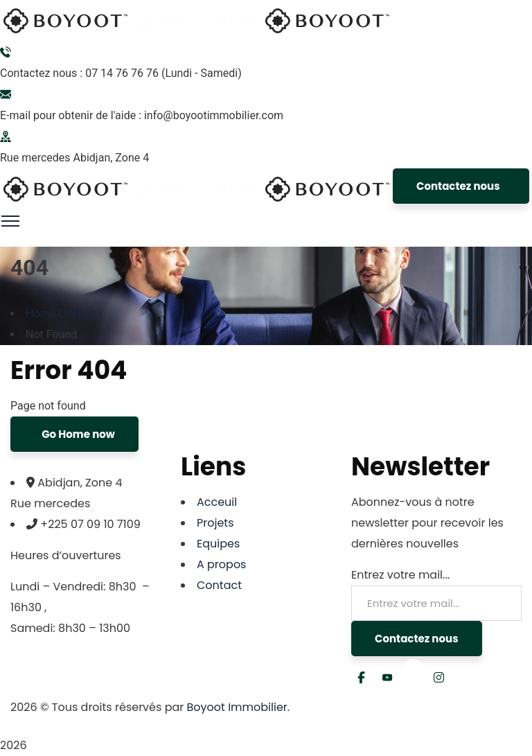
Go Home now (77, 434)
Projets (215, 523)
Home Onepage (64, 314)
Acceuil (217, 502)
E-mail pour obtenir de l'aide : (71, 115)
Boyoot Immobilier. (239, 707)
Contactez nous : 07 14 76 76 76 (79, 73)
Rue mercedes (35, 158)
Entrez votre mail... (400, 575)
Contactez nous (458, 186)
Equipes (218, 544)
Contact (219, 585)
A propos (222, 564)
